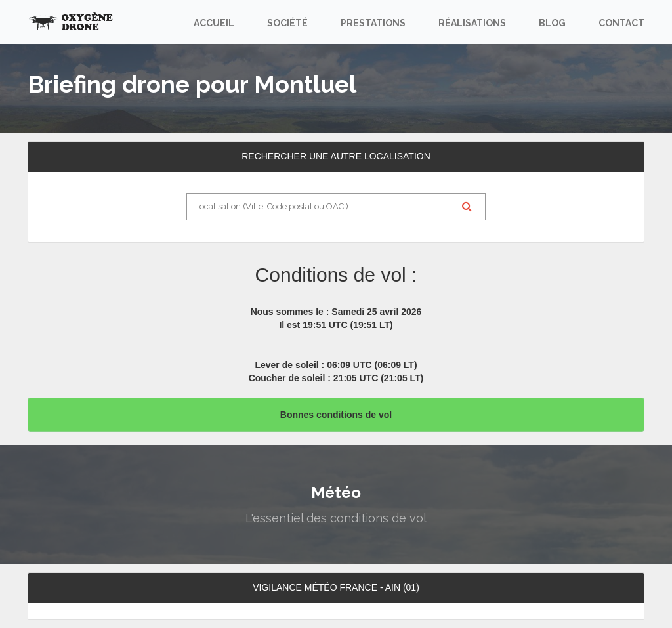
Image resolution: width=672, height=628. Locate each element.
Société (287, 23)
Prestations (373, 23)
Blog (552, 23)
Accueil (214, 23)
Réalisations (472, 23)
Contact (621, 23)
